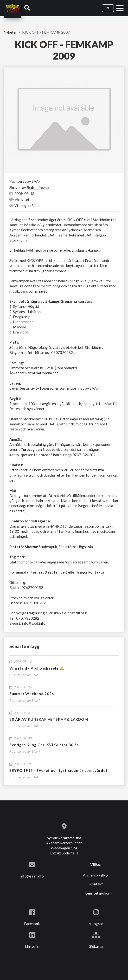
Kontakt (96, 884)
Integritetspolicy (96, 893)
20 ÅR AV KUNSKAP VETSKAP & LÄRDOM (49, 719)
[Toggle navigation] (120, 8)
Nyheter (10, 32)
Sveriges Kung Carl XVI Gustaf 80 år (44, 745)
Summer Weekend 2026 (32, 694)
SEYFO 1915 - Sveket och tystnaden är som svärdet (58, 770)
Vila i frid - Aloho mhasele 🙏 (37, 668)
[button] (27, 8)
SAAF (36, 675)
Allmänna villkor (96, 875)
